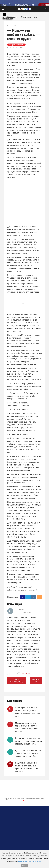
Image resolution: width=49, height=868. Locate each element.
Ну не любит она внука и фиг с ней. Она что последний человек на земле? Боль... (28, 753)
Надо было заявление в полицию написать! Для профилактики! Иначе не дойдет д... (26, 767)
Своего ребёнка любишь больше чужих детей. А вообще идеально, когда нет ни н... (28, 712)
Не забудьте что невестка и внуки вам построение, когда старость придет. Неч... (28, 741)
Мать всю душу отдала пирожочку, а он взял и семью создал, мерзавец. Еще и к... (27, 727)
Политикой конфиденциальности (30, 862)
